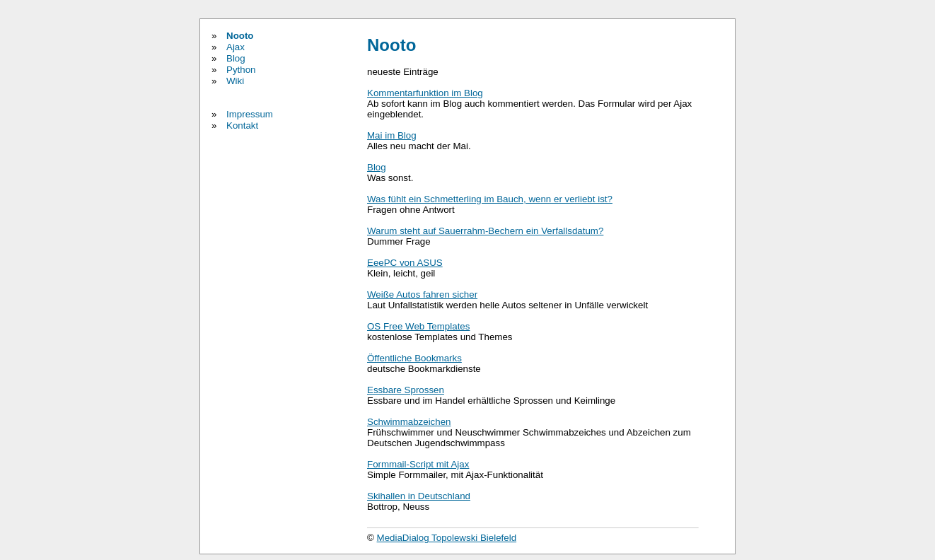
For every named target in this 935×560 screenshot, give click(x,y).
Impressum (250, 114)
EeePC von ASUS (405, 263)
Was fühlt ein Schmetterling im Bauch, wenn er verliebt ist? (490, 199)
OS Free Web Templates (418, 326)
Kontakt (242, 126)
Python (241, 70)
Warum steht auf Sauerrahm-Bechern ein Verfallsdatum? (485, 231)
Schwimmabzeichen (409, 422)
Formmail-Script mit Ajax (418, 464)
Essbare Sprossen (406, 390)
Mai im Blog (392, 135)
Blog (236, 58)
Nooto (240, 36)
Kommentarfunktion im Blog (425, 93)
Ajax (236, 47)
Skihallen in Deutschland (419, 496)
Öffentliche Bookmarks (414, 358)
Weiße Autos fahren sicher (422, 294)
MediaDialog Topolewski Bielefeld (447, 538)
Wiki (235, 81)
